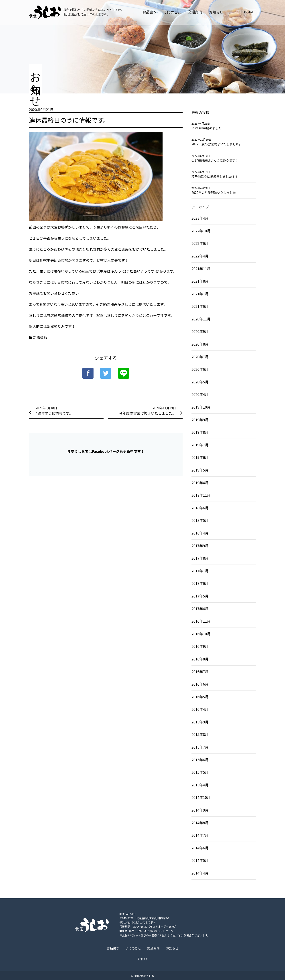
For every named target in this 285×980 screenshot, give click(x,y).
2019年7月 (200, 445)
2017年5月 (200, 596)
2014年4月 (200, 873)
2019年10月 (201, 407)
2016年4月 (200, 709)
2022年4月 (200, 256)
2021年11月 (201, 269)
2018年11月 (201, 495)
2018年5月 (200, 520)
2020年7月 (200, 357)
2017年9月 (200, 546)
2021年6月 (200, 306)
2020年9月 (200, 331)
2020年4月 (200, 394)
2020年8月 (200, 344)
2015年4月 (200, 785)
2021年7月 (200, 294)
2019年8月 (200, 432)
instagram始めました (207, 128)
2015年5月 (200, 772)
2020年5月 (200, 382)
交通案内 (195, 12)
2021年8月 (200, 281)
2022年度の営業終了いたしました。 (217, 144)
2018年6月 (200, 508)
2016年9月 (200, 646)
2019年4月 (200, 483)
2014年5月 (200, 860)
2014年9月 (200, 810)
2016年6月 (200, 684)
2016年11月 (201, 621)
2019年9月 (200, 420)
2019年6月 (200, 457)
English (249, 12)
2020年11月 (201, 319)
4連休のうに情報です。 (54, 413)
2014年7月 (200, 835)
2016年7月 (200, 672)
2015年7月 (200, 747)
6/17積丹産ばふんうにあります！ (215, 160)
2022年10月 (201, 231)
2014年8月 (200, 823)
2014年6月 (200, 848)
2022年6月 (200, 243)
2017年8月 (200, 558)
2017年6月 (200, 583)
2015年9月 (200, 722)
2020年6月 (200, 369)
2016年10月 (201, 634)
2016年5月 (200, 697)
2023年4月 (200, 218)
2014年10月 (201, 797)
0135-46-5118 (127, 914)
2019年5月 (200, 470)
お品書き (150, 12)
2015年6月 (200, 760)
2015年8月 (200, 734)
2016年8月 (200, 659)
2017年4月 (200, 609)
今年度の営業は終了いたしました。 (147, 413)
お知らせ (216, 12)
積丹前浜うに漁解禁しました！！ (215, 176)
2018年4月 (200, 533)
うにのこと (172, 12)
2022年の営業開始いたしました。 (215, 192)
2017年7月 (200, 571)
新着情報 (40, 337)
